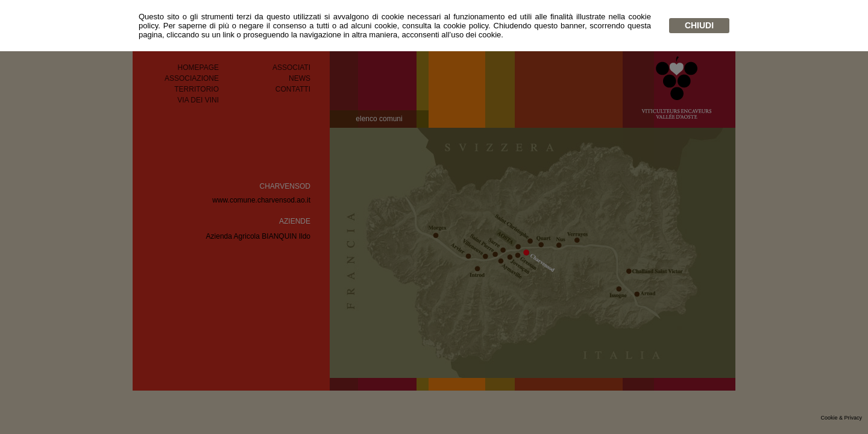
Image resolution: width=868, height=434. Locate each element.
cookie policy (466, 26)
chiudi (699, 25)
